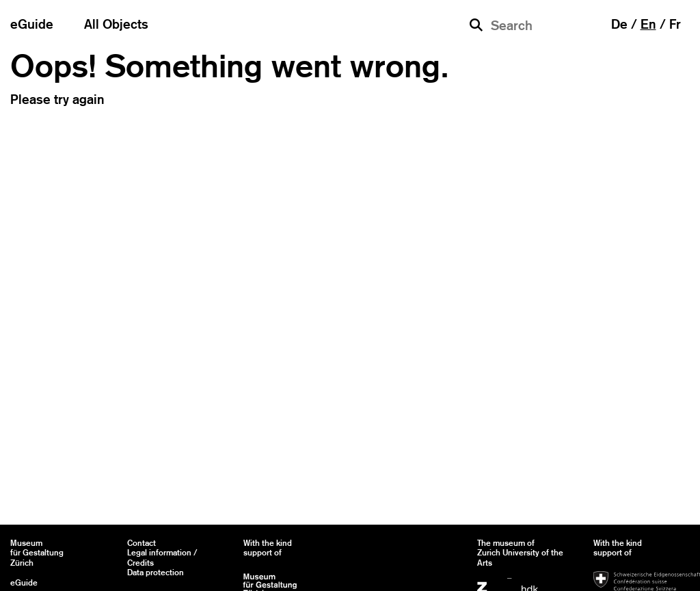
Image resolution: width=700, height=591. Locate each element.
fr (675, 24)
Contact (142, 543)
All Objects (116, 24)
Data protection (156, 573)
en (648, 24)
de (619, 24)
